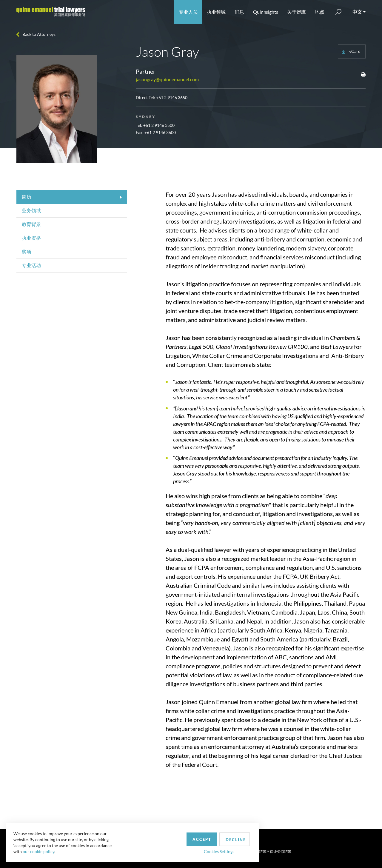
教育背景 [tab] (31, 224)
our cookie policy (40, 850)
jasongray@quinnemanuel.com (167, 79)
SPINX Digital (199, 860)
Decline (174, 836)
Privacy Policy (204, 851)
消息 (239, 12)
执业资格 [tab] (31, 238)
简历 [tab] (27, 197)
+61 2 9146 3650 (172, 97)
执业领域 (216, 12)
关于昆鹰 (297, 12)
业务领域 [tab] (31, 210)
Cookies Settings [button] (155, 848)
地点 (320, 12)
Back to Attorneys (39, 34)
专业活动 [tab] (31, 265)
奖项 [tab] (27, 251)
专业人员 (188, 12)
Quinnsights (266, 12)
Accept (138, 836)
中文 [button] (357, 12)
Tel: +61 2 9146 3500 (155, 125)
